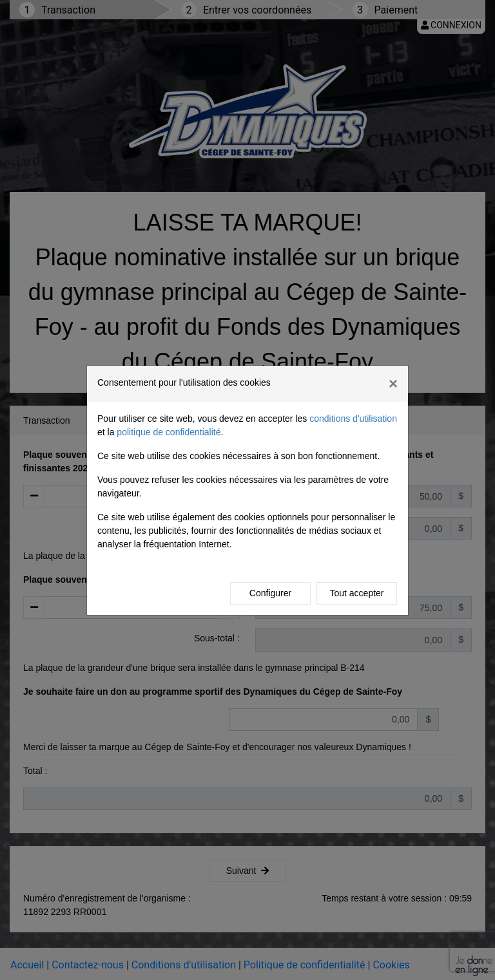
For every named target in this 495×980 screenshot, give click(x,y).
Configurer (270, 593)
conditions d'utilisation (353, 419)
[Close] (393, 384)
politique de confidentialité (169, 432)
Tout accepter (356, 593)
